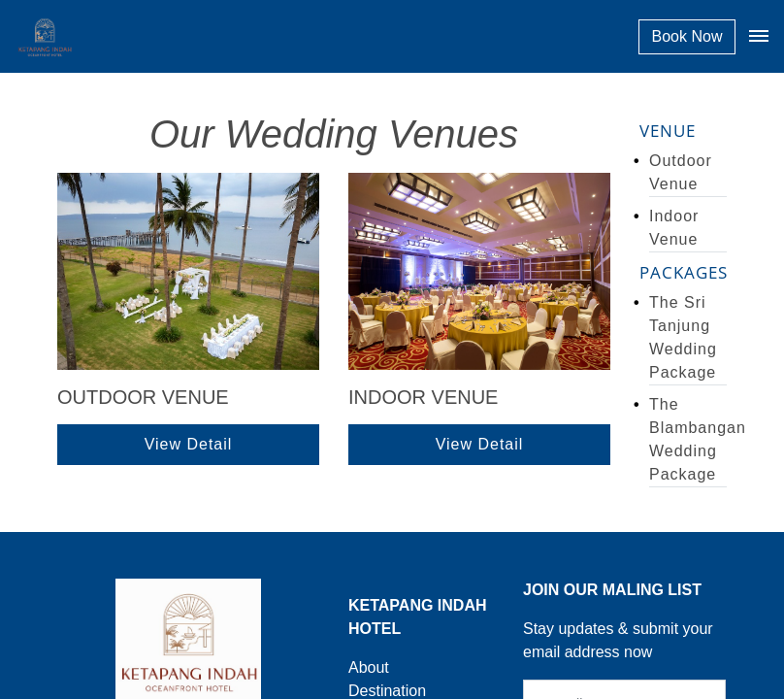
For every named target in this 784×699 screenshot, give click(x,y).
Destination (387, 691)
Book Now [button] (687, 36)
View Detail (189, 444)
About (369, 667)
